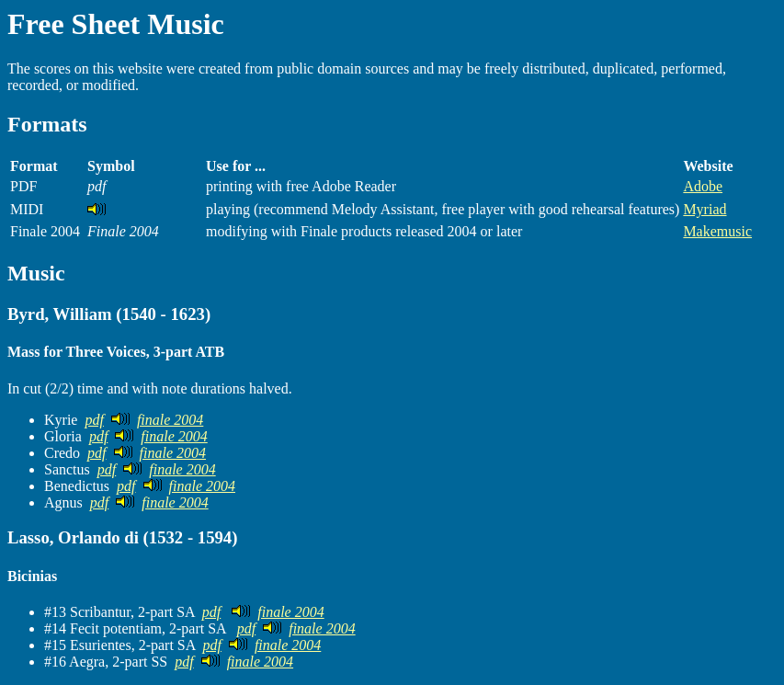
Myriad (704, 209)
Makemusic (717, 231)
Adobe (703, 186)
